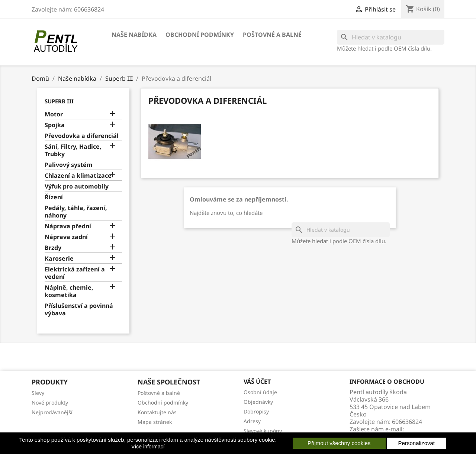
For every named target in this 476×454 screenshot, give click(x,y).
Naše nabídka (134, 35)
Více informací (148, 447)
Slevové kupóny (263, 431)
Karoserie (59, 259)
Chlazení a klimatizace (78, 176)
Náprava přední (68, 226)
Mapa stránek (155, 422)
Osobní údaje (260, 392)
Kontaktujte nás (157, 412)
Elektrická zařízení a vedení (75, 273)
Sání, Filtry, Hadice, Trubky (73, 150)
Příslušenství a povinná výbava (79, 310)
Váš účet (257, 381)
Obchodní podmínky (200, 35)
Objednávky (258, 402)
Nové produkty (50, 403)
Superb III (59, 101)
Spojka (55, 125)
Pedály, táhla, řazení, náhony (76, 212)
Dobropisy (256, 411)
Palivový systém (69, 165)
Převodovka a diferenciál (82, 136)
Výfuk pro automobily (77, 186)
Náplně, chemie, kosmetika (69, 291)
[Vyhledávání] (391, 37)
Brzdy (53, 248)
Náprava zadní (66, 237)
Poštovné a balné (272, 35)
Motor (54, 114)
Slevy (38, 393)
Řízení (54, 197)
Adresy (252, 421)
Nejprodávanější (52, 412)
